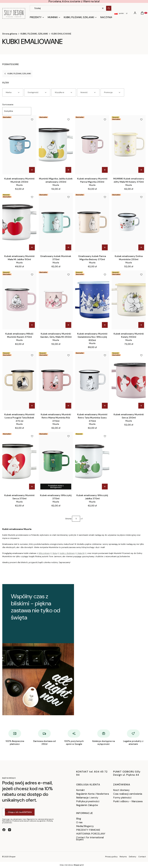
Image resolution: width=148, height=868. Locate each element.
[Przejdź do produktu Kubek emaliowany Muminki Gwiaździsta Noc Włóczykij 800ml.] (92, 300)
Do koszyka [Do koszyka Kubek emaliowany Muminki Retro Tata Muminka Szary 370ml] (105, 406)
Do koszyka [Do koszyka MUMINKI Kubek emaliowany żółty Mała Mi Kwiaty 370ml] (141, 170)
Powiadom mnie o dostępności (56, 486)
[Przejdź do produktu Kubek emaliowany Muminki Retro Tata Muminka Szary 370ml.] (92, 381)
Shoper (12, 857)
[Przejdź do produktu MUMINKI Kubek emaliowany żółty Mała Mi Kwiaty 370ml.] (129, 145)
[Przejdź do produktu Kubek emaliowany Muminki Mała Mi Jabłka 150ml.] (19, 222)
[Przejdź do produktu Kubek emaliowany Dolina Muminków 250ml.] (129, 222)
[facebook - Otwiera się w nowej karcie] (4, 830)
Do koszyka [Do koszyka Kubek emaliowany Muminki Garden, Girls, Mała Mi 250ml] (68, 325)
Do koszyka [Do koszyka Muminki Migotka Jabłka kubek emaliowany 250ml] (68, 170)
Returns (123, 857)
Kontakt (80, 790)
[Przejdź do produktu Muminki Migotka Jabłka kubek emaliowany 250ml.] (56, 145)
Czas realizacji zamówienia (128, 794)
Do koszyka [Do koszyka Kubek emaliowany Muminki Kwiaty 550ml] (141, 325)
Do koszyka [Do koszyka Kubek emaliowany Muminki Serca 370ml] (32, 487)
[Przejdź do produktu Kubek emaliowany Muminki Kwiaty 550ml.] (129, 300)
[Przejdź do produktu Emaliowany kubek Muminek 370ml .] (56, 222)
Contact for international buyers (90, 838)
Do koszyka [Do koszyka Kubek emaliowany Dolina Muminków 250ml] (141, 247)
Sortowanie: (8, 104)
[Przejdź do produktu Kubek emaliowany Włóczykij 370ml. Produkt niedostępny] (56, 461)
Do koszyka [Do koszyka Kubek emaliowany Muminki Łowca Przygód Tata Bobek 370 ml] (32, 406)
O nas (79, 822)
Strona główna (10, 34)
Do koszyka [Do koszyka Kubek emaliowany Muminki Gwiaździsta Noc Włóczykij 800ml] (105, 325)
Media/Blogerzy (85, 826)
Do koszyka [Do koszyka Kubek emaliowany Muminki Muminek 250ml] (32, 170)
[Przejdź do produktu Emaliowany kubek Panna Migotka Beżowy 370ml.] (92, 222)
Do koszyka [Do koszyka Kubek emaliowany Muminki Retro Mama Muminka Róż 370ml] (68, 406)
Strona (68, 519)
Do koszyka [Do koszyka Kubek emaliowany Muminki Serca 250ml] (141, 406)
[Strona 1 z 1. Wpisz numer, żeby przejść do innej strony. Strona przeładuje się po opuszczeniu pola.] (76, 519)
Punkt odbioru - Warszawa (128, 801)
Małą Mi (81, 553)
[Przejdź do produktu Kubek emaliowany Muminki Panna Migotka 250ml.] (92, 145)
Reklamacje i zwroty (87, 798)
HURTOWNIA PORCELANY (91, 834)
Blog (79, 819)
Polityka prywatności (88, 801)
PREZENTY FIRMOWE (88, 830)
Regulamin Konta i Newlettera (92, 794)
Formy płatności (122, 798)
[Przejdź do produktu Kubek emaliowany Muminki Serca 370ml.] (19, 461)
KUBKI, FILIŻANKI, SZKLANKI (34, 34)
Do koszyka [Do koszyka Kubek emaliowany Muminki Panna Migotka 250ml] (105, 170)
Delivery (133, 857)
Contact (142, 857)
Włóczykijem (44, 553)
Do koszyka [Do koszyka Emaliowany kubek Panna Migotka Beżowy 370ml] (105, 247)
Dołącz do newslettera (20, 812)
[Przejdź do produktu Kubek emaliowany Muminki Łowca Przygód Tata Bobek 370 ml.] (19, 381)
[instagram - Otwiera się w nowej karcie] (10, 830)
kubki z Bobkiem (67, 553)
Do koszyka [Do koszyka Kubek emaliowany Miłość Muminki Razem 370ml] (32, 325)
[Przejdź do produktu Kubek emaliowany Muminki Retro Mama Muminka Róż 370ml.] (56, 381)
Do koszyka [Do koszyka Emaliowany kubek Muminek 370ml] (68, 247)
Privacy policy (111, 857)
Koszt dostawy (121, 790)
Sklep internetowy (71, 865)
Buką (55, 553)
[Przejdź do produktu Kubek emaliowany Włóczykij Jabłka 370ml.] (92, 461)
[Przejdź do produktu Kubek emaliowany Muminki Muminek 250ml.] (19, 145)
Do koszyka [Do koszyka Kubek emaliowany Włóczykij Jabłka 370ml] (105, 487)
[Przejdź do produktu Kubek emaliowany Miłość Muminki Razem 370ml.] (19, 300)
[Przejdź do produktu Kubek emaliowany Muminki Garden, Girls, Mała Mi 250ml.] (56, 300)
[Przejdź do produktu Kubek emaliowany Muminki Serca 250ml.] (129, 381)
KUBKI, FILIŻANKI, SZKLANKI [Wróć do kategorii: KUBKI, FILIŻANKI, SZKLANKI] (17, 74)
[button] (109, 8)
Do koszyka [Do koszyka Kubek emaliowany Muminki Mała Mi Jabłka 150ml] (32, 247)
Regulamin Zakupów (87, 805)
